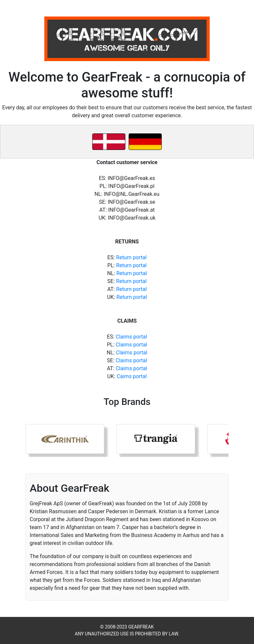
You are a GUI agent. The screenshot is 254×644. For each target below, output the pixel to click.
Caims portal (132, 376)
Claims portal (131, 337)
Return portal (131, 257)
